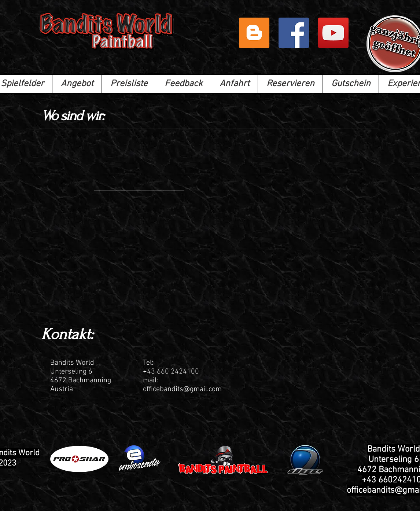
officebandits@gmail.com (182, 389)
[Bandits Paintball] (333, 33)
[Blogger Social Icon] (254, 33)
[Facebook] (294, 33)
